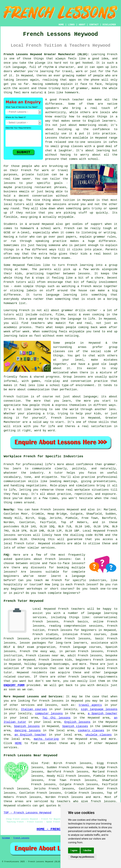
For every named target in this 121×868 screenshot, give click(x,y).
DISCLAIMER (109, 25)
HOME (61, 25)
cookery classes (91, 731)
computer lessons (49, 714)
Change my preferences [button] (82, 857)
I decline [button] (87, 850)
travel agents (90, 705)
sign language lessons (99, 709)
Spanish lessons (27, 726)
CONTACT (94, 25)
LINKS (71, 25)
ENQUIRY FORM (14, 685)
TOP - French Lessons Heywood (27, 813)
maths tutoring (46, 739)
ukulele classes (98, 735)
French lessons (71, 797)
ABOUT (82, 25)
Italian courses (34, 709)
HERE (18, 743)
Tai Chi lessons (56, 718)
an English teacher (30, 735)
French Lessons (21, 838)
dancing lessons (28, 731)
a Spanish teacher (103, 714)
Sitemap (6, 838)
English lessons (77, 722)
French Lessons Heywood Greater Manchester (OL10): (46, 54)
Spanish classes (75, 726)
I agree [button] (74, 850)
